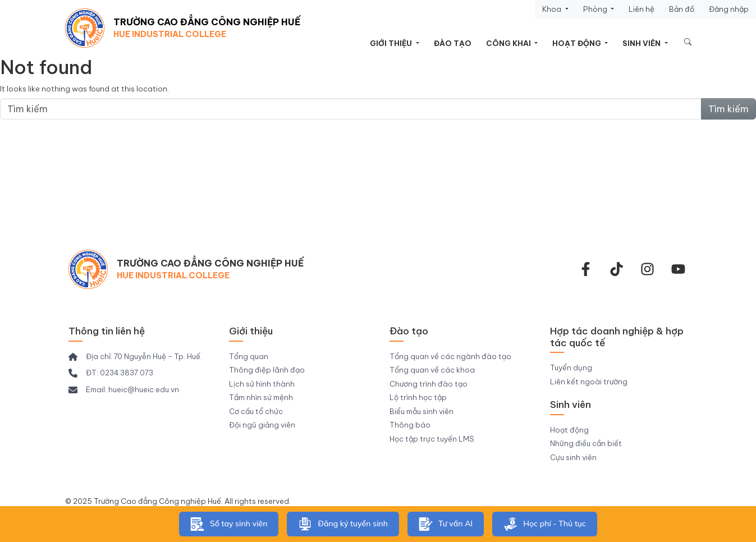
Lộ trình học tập (418, 397)
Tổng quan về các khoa (432, 370)
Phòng (596, 9)
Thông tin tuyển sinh (378, 187)
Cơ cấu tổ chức (256, 411)
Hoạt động (578, 43)
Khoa (553, 9)
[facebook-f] (586, 269)
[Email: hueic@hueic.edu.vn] (124, 390)
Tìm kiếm (728, 109)
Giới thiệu (392, 43)
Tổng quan (249, 356)
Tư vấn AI (446, 524)
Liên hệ (642, 9)
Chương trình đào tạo (429, 384)
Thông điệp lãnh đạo (267, 370)
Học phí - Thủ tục (545, 524)
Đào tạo (453, 43)
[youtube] (678, 269)
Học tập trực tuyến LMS (432, 439)
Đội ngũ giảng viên (262, 425)
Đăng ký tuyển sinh (343, 524)
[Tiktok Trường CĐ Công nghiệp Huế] (617, 269)
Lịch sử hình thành (262, 384)
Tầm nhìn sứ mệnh (261, 397)
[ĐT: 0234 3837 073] (111, 373)
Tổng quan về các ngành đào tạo (450, 356)
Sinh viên (642, 43)
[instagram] (647, 269)
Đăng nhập (729, 9)
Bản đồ (682, 9)
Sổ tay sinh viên (229, 524)
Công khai (509, 43)
